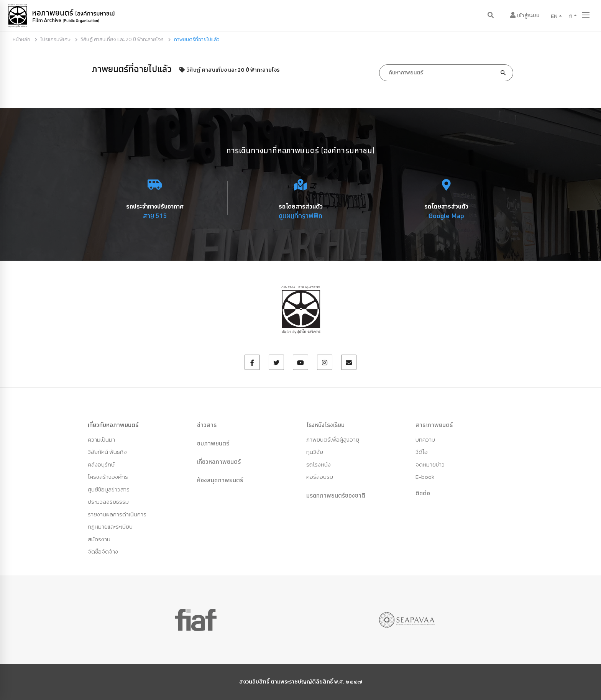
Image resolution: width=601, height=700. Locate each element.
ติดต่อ (423, 493)
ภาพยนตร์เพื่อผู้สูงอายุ (333, 440)
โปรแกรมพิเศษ (55, 39)
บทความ (425, 440)
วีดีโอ (422, 452)
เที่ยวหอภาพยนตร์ (219, 462)
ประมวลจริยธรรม (108, 502)
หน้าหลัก (21, 39)
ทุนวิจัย (315, 452)
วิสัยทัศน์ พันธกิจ (107, 452)
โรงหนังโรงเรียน (325, 425)
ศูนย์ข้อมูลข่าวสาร (109, 489)
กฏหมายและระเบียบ (110, 527)
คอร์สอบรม (320, 477)
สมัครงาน (99, 539)
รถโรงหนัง (319, 464)
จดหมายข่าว (430, 464)
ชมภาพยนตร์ (213, 443)
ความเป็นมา (101, 440)
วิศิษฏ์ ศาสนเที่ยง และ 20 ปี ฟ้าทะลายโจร (122, 39)
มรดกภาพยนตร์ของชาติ (336, 495)
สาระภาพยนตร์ (434, 425)
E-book (425, 477)
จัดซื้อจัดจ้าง (103, 551)
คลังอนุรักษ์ (101, 464)
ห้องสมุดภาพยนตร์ (220, 480)
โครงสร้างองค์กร (108, 477)
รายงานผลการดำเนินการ (117, 514)
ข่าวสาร (207, 425)
